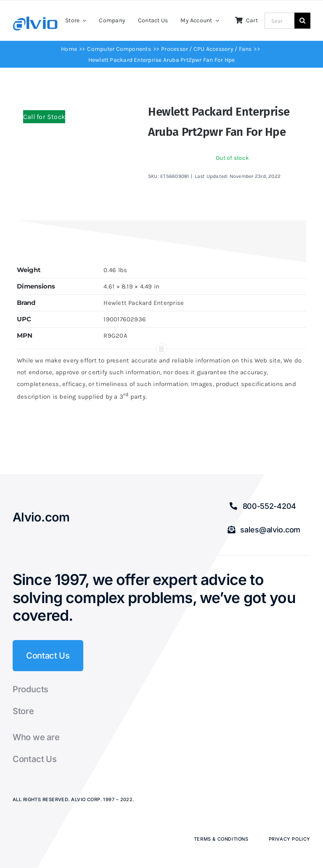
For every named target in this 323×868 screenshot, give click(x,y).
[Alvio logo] (36, 19)
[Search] (302, 21)
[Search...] (279, 21)
